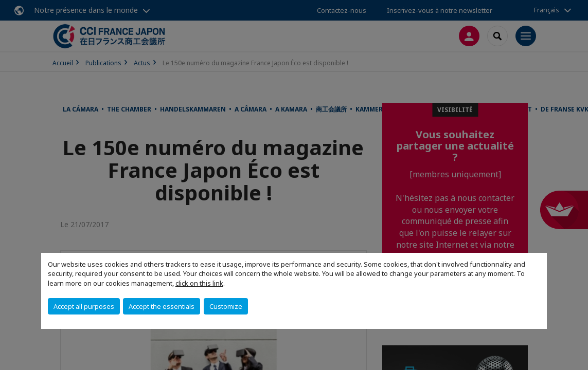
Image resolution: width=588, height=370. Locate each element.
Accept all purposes (84, 306)
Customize (226, 306)
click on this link (199, 283)
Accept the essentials (162, 306)
